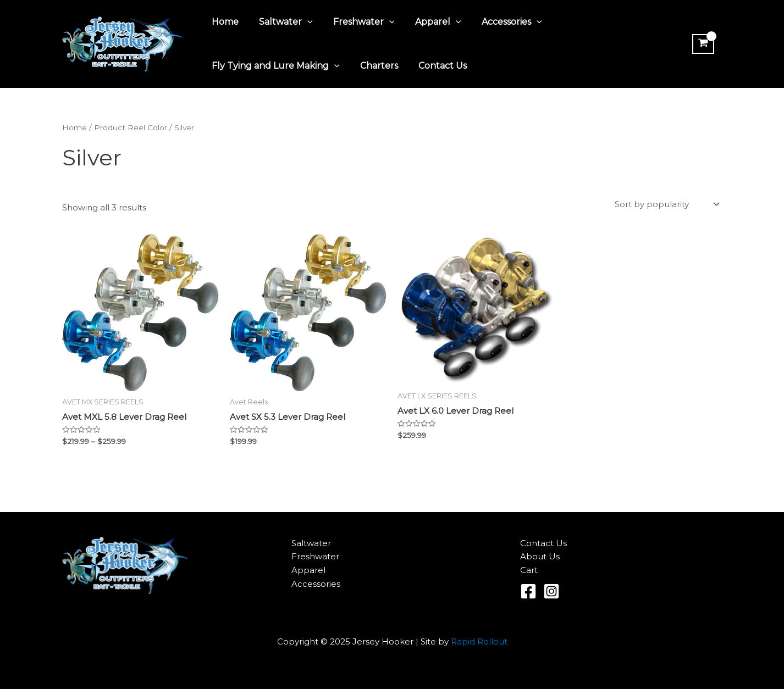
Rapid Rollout (479, 641)
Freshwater (357, 22)
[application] (303, 22)
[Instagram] (551, 591)
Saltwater (281, 22)
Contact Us (435, 66)
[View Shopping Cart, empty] (702, 44)
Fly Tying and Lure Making (274, 66)
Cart (529, 570)
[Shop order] (666, 204)
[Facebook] (528, 591)
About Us (540, 556)
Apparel (428, 22)
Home (223, 22)
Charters (375, 66)
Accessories (499, 22)
